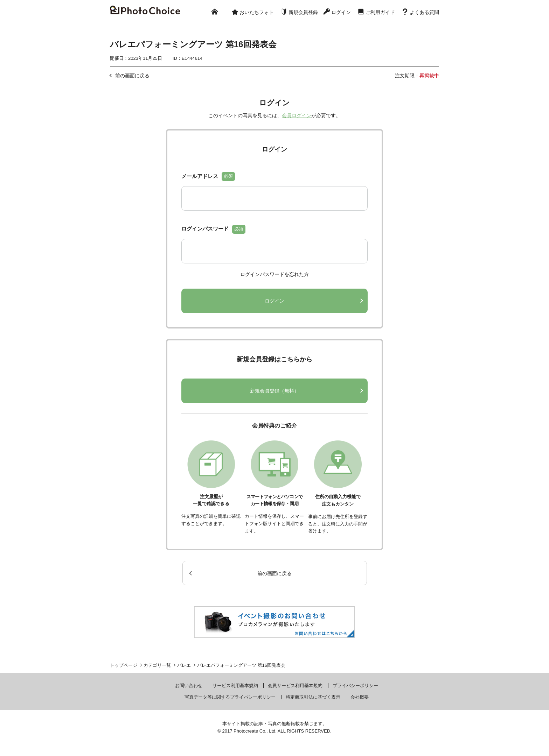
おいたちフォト (257, 12)
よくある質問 (424, 12)
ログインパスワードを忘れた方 (274, 274)
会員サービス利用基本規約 (295, 686)
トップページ (124, 665)
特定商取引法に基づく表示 (313, 697)
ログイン (341, 12)
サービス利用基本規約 (235, 686)
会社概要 (360, 697)
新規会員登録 (303, 12)
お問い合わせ (189, 686)
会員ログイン (297, 115)
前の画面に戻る (132, 76)
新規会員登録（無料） (274, 391)
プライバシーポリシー (355, 686)
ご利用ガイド (380, 12)
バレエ (184, 665)
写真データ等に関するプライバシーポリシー (230, 697)
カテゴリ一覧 (157, 665)
